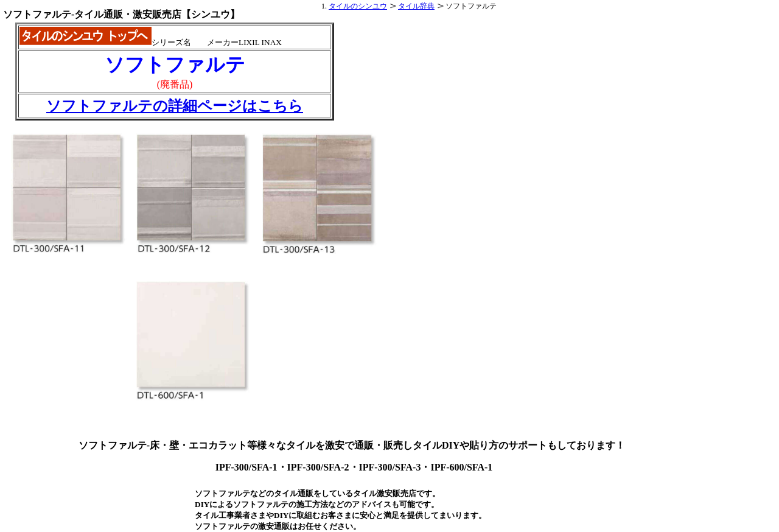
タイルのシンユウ (358, 6)
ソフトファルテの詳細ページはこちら (175, 106)
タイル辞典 (416, 6)
